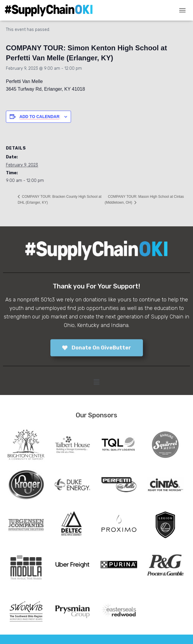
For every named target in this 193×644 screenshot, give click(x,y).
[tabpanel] (26, 445)
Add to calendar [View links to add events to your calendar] (39, 117)
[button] (96, 382)
